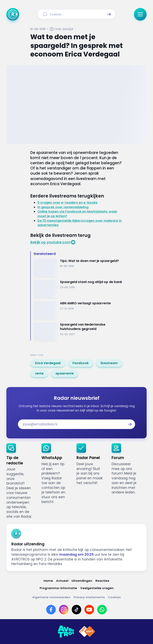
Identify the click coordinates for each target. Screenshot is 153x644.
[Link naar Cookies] (114, 597)
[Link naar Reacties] (102, 581)
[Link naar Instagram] (64, 610)
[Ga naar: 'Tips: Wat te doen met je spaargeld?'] (78, 268)
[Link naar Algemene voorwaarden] (51, 597)
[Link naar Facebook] (51, 610)
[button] (109, 14)
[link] (48, 363)
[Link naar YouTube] (89, 610)
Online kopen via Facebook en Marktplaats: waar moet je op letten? (77, 214)
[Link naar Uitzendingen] (82, 581)
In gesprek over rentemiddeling (63, 207)
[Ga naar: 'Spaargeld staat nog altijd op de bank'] (78, 289)
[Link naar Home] (48, 581)
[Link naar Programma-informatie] (58, 588)
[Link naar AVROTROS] (66, 632)
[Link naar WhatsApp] (102, 610)
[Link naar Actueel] (62, 581)
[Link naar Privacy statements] (89, 597)
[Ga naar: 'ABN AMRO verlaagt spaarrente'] (78, 310)
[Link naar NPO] (87, 632)
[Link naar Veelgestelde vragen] (97, 588)
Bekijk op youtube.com (50, 242)
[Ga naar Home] (13, 14)
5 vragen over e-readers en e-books (67, 203)
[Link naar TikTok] (76, 610)
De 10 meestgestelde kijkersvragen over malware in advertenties (80, 223)
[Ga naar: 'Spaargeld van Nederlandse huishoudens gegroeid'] (78, 331)
